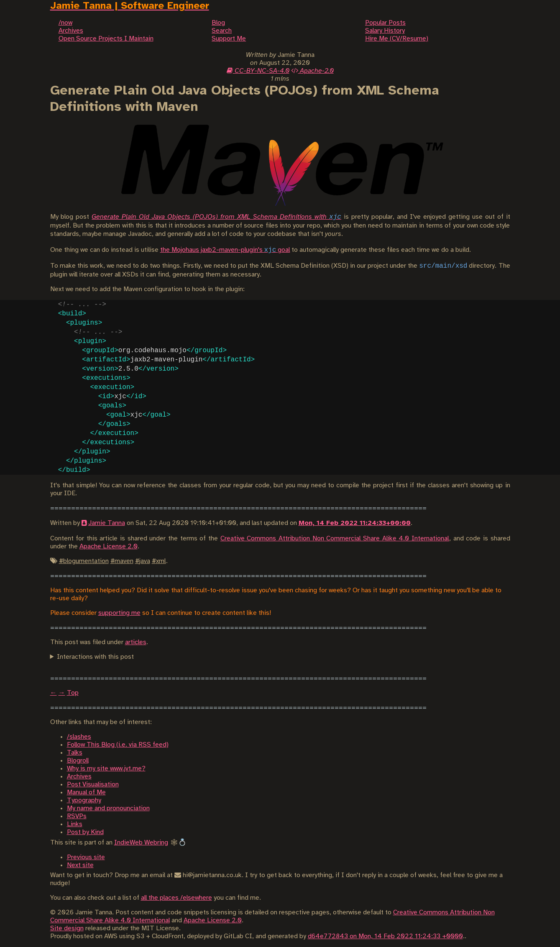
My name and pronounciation (108, 808)
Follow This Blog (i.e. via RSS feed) (118, 745)
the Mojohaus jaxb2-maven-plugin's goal (225, 250)
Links (75, 824)
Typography (84, 800)
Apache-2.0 (312, 71)
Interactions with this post (95, 657)
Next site (80, 865)
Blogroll (78, 761)
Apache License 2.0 (109, 546)
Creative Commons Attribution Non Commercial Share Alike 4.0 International (335, 539)
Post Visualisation (93, 784)
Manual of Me (86, 792)
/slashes (79, 737)
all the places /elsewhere (176, 898)
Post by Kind (85, 832)
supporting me (119, 613)
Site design (67, 928)
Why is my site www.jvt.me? (106, 769)
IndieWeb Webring (141, 843)
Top (73, 693)
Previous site (86, 857)
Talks (75, 753)
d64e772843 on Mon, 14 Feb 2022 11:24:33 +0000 (385, 936)
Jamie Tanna (107, 523)
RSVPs (77, 816)
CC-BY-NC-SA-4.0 (258, 71)
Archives (79, 777)
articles (136, 642)
